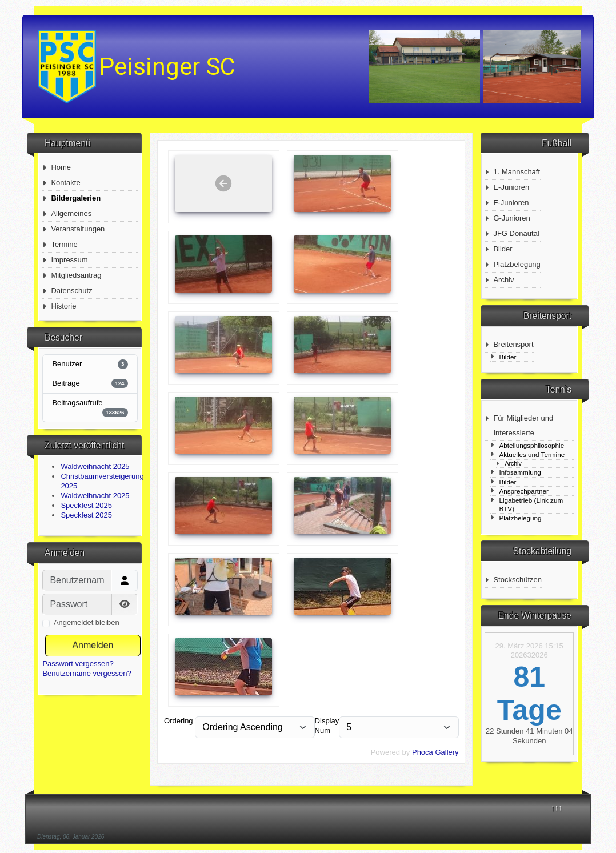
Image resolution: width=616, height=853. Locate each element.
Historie (63, 306)
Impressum (69, 260)
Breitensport (513, 344)
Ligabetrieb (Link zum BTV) (531, 504)
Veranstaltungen (78, 229)
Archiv (503, 280)
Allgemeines (71, 213)
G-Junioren (511, 218)
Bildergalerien (76, 198)
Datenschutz (71, 291)
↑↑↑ (557, 808)
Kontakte (65, 183)
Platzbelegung (517, 264)
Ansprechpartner (523, 491)
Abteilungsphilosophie (531, 445)
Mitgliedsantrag (76, 275)
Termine (64, 244)
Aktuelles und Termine (532, 454)
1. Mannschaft (517, 172)
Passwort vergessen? (78, 664)
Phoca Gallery (435, 752)
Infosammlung (520, 472)
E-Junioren (511, 187)
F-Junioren (511, 203)
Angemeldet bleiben (87, 622)
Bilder (503, 249)
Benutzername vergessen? (87, 673)
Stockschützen (517, 580)
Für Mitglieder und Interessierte (523, 425)
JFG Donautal (516, 233)
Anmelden (93, 645)
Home (61, 167)
